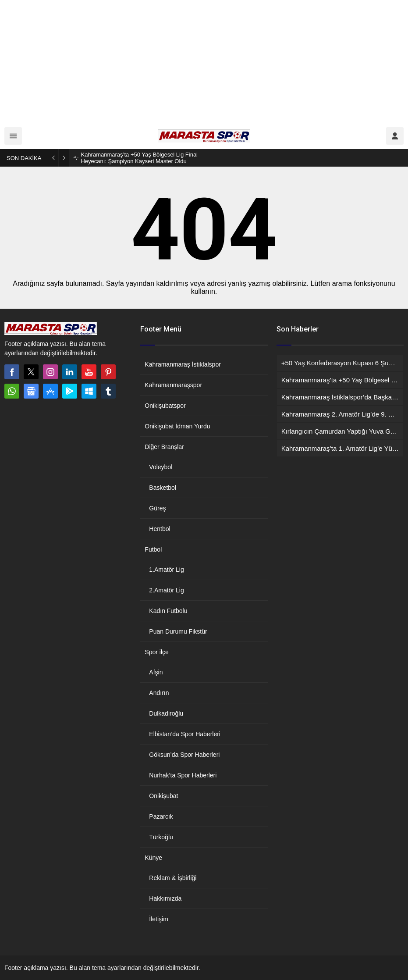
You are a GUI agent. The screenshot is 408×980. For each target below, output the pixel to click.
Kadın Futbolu (168, 611)
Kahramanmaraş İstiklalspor (183, 364)
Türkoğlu (161, 837)
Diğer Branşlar (164, 447)
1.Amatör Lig (166, 570)
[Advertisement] (204, 61)
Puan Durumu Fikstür (178, 631)
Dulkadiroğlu (166, 713)
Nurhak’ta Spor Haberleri (183, 775)
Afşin (156, 672)
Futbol (153, 549)
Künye (153, 858)
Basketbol (162, 488)
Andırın (159, 693)
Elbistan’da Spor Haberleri (185, 734)
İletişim (159, 919)
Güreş (157, 508)
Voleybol (161, 467)
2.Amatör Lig (166, 590)
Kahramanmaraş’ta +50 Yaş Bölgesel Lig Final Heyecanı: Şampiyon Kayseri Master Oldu (139, 158)
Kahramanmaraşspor (173, 385)
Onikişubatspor (165, 406)
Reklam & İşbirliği (173, 878)
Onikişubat (163, 796)
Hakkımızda (165, 898)
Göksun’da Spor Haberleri (184, 755)
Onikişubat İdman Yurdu (177, 426)
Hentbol (160, 529)
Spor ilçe (156, 652)
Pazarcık (161, 816)
